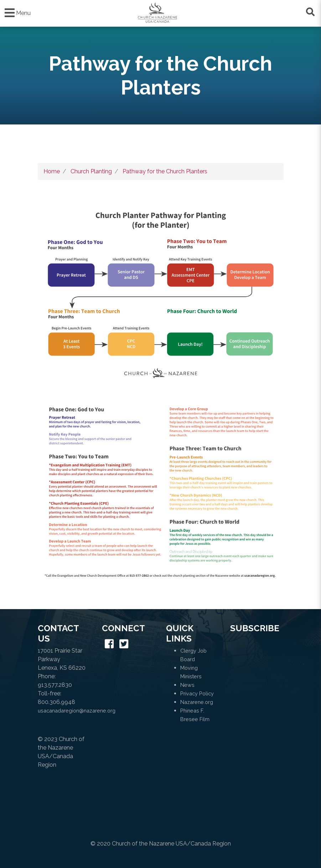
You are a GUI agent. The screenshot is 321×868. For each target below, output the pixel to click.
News (187, 685)
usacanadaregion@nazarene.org (77, 711)
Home (52, 171)
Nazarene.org (197, 702)
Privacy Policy (197, 693)
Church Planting (91, 171)
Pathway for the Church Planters (165, 171)
